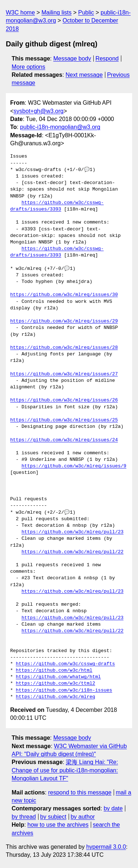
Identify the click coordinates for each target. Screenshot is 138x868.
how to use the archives (58, 825)
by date (113, 808)
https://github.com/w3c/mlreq (56, 697)
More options (29, 67)
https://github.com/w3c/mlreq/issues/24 (64, 440)
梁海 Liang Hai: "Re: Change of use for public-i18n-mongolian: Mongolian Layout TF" (65, 770)
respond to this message (80, 792)
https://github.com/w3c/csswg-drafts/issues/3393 (57, 206)
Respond (107, 59)
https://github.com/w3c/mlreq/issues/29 (64, 321)
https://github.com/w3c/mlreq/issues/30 (64, 295)
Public (86, 12)
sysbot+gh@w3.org (38, 111)
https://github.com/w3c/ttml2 (56, 684)
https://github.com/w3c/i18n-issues (64, 690)
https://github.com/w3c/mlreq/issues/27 (64, 374)
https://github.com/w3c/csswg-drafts (66, 664)
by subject (53, 817)
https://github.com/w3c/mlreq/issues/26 (64, 400)
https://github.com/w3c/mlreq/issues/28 (64, 348)
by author (83, 817)
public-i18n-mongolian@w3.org (60, 127)
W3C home (20, 12)
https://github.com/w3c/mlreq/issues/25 (64, 420)
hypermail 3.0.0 (106, 847)
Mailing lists (56, 12)
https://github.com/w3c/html (54, 671)
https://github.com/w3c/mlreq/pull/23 (72, 532)
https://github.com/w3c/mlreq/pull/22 (72, 552)
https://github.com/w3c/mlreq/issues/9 (74, 466)
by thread (24, 817)
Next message (84, 75)
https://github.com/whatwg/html (58, 677)
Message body (72, 59)
